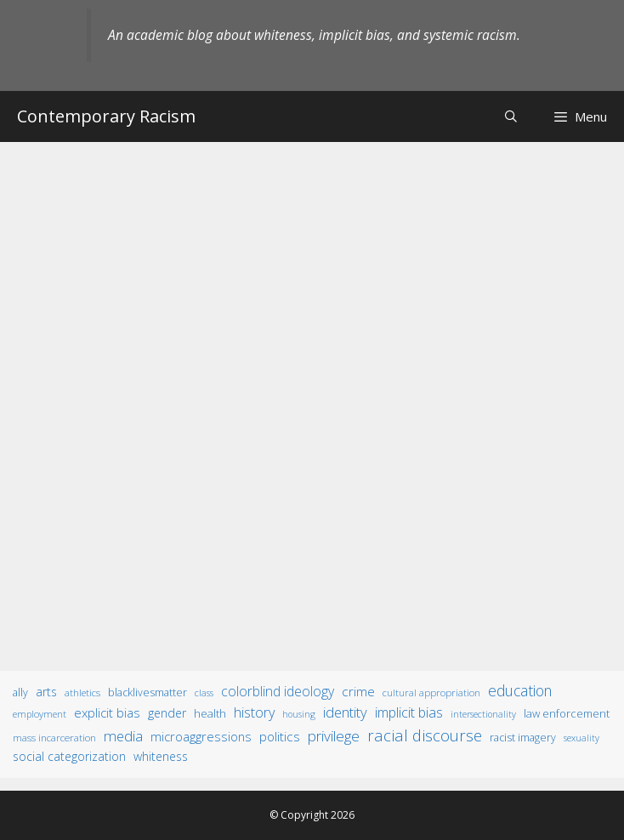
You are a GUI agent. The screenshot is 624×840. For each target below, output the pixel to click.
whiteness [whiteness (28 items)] (161, 756)
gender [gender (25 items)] (167, 713)
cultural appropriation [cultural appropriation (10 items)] (431, 692)
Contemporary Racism (106, 116)
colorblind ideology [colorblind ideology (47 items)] (278, 691)
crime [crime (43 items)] (358, 691)
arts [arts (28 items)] (46, 692)
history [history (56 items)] (254, 712)
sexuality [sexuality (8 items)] (581, 738)
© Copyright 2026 (312, 815)
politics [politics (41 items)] (280, 736)
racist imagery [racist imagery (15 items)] (523, 738)
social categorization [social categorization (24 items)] (69, 756)
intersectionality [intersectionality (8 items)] (483, 714)
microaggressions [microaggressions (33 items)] (201, 736)
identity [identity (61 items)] (345, 712)
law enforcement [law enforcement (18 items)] (567, 713)
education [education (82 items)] (520, 690)
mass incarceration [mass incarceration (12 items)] (54, 737)
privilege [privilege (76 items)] (334, 736)
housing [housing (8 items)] (299, 714)
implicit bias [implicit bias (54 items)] (409, 712)
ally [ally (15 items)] (20, 692)
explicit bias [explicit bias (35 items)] (107, 712)
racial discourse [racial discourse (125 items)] (425, 735)
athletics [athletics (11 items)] (82, 692)
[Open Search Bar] (511, 116)
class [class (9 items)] (204, 692)
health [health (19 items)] (210, 713)
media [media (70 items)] (123, 736)
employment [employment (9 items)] (40, 714)
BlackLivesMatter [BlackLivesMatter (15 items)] (147, 692)
